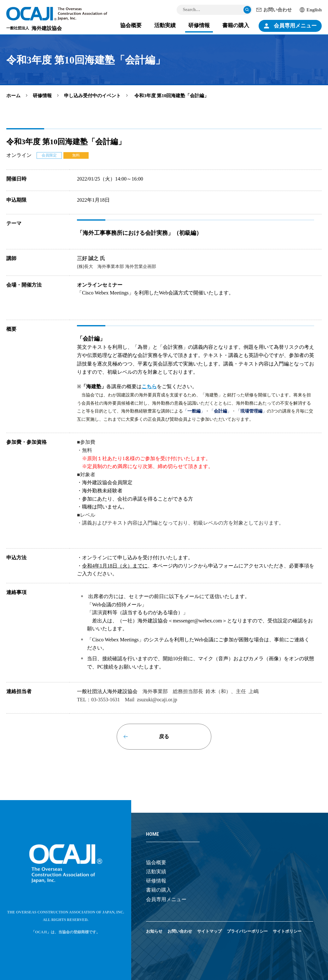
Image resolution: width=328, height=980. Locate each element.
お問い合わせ (278, 10)
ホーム (13, 96)
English (314, 10)
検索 (247, 10)
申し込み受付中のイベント (92, 96)
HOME (152, 834)
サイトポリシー (287, 931)
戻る (164, 736)
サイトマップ (209, 931)
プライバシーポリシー (247, 931)
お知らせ (154, 931)
